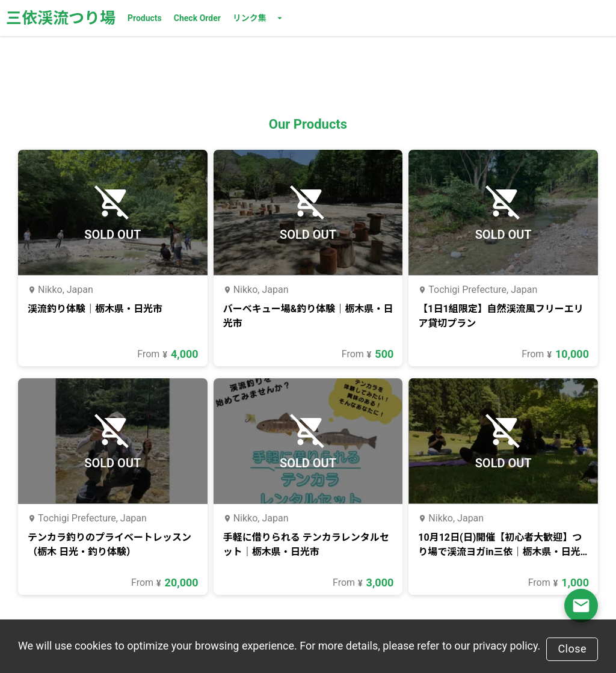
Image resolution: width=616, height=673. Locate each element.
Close (572, 649)
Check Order (197, 18)
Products (145, 18)
